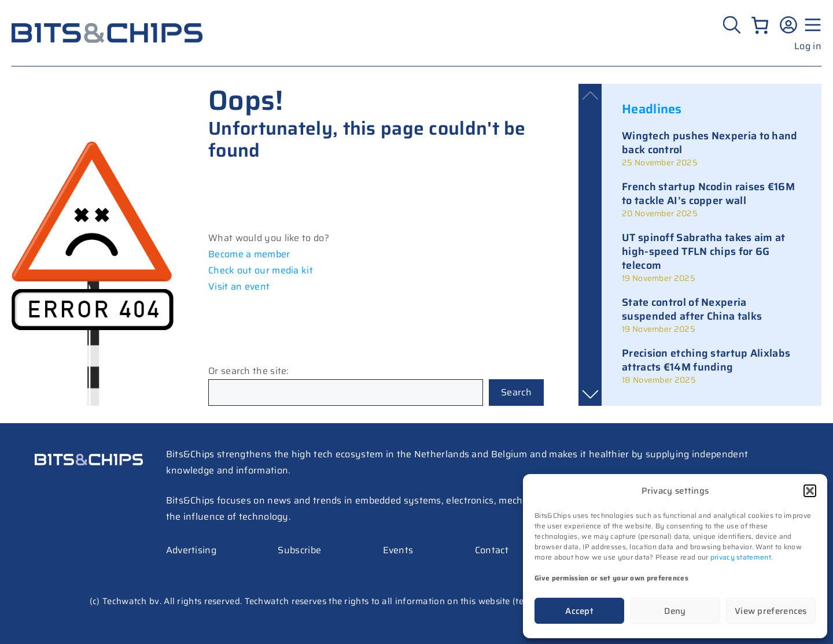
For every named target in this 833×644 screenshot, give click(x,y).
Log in (808, 46)
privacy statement (741, 557)
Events (398, 550)
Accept (579, 611)
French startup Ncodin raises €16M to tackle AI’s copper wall (708, 194)
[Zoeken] (733, 25)
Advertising (191, 550)
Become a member (249, 254)
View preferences (771, 611)
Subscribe (299, 550)
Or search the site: (249, 371)
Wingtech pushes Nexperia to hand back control (710, 143)
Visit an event (239, 286)
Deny (675, 611)
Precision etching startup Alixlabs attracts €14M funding (706, 360)
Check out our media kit (261, 270)
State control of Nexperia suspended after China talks (692, 309)
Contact (492, 550)
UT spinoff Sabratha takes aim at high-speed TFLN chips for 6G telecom (704, 251)
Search (516, 392)
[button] (810, 491)
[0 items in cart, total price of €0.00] (760, 25)
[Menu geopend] (811, 25)
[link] (712, 149)
